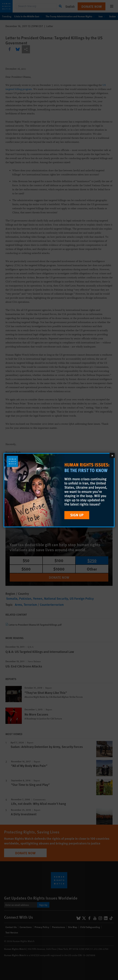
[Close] (112, 455)
